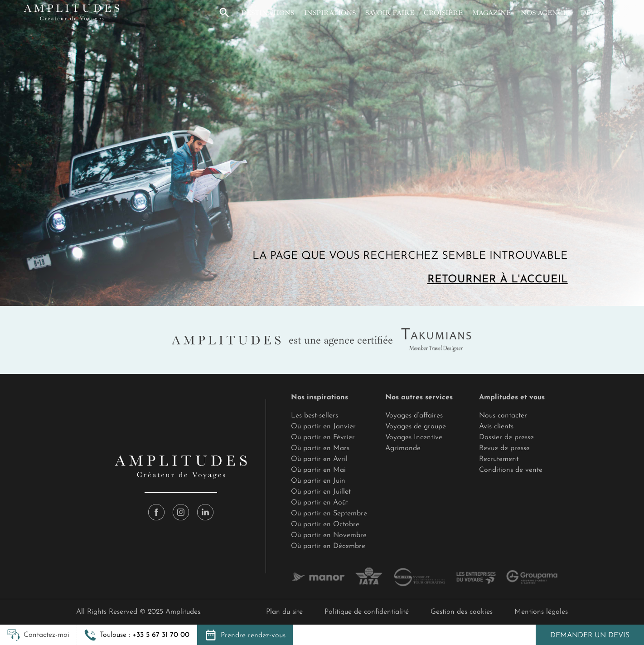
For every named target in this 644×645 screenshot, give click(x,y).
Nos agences (546, 13)
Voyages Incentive (414, 437)
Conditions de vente (511, 470)
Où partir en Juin (318, 481)
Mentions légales (541, 612)
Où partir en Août (320, 503)
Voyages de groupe (416, 427)
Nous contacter (503, 416)
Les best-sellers (315, 416)
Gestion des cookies (462, 612)
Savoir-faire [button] (390, 13)
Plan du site (284, 612)
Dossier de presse (506, 437)
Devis (591, 13)
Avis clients (496, 427)
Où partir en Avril (319, 459)
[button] (224, 13)
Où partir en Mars (320, 448)
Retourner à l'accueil (498, 280)
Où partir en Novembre (329, 535)
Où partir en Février (323, 437)
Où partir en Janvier (323, 427)
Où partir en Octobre (325, 524)
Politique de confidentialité (367, 612)
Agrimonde (403, 448)
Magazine (491, 13)
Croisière (443, 13)
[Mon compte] (616, 13)
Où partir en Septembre (329, 514)
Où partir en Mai (318, 470)
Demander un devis (590, 635)
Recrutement (499, 459)
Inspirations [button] (330, 13)
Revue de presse (504, 448)
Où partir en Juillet (321, 492)
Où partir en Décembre (328, 546)
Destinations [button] (268, 13)
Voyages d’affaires (414, 416)
